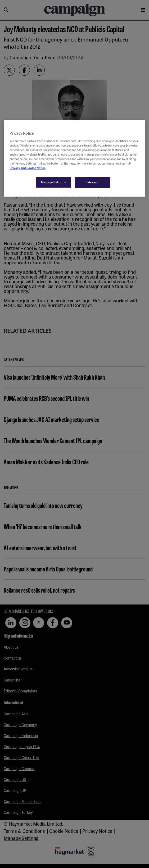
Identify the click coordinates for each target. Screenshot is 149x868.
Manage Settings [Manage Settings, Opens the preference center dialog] (54, 182)
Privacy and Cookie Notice (28, 168)
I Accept (92, 182)
